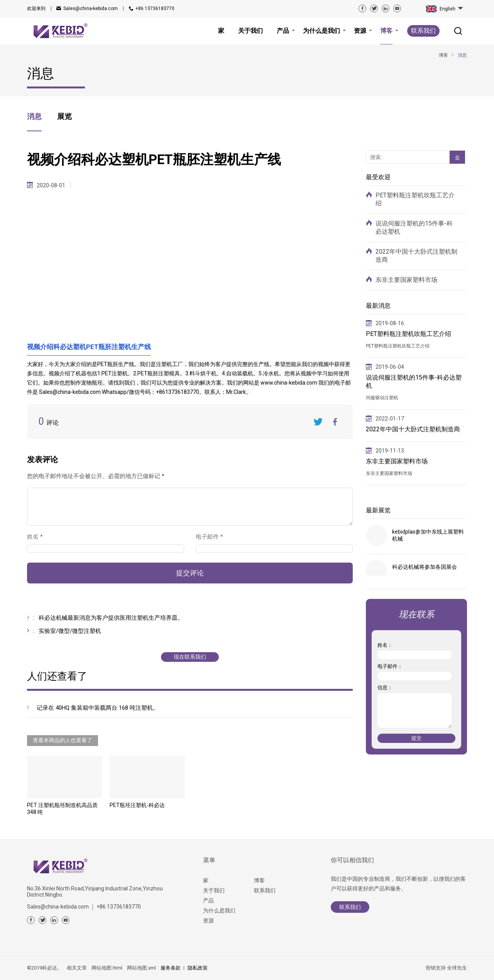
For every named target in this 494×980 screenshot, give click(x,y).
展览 (64, 116)
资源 (208, 921)
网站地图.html (107, 968)
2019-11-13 (390, 451)
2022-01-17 (390, 419)
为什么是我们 (219, 910)
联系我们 (423, 31)
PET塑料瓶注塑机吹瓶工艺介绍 (415, 199)
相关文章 (77, 968)
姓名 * (38, 537)
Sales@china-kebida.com (91, 8)
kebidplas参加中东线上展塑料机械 (428, 535)
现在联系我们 (190, 657)
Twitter (318, 422)
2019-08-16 (390, 323)
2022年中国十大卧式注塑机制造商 (416, 256)
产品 (208, 900)
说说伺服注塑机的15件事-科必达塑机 (414, 227)
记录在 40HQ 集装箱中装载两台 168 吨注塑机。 (98, 708)
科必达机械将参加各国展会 (425, 567)
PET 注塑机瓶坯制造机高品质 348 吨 (62, 809)
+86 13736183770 (155, 8)
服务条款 (171, 968)
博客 (259, 880)
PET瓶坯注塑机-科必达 (137, 805)
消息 (34, 116)
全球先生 (457, 968)
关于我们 (214, 890)
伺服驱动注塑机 (382, 398)
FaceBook (335, 422)
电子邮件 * (212, 537)
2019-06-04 (390, 367)
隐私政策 (198, 968)
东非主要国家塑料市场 (406, 280)
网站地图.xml (141, 968)
